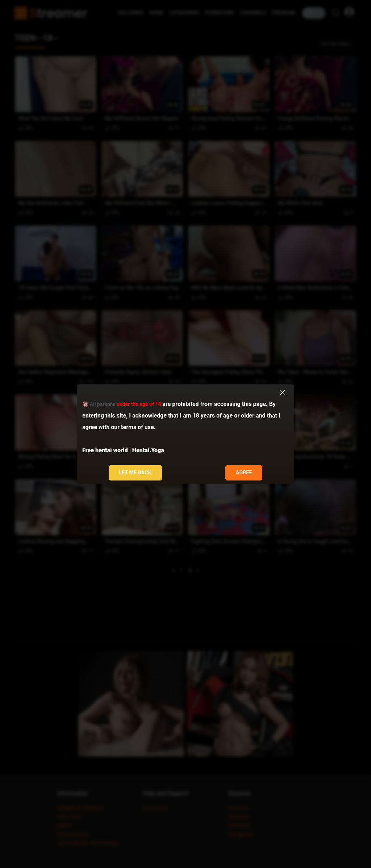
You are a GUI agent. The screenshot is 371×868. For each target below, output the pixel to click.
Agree (244, 473)
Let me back (135, 473)
